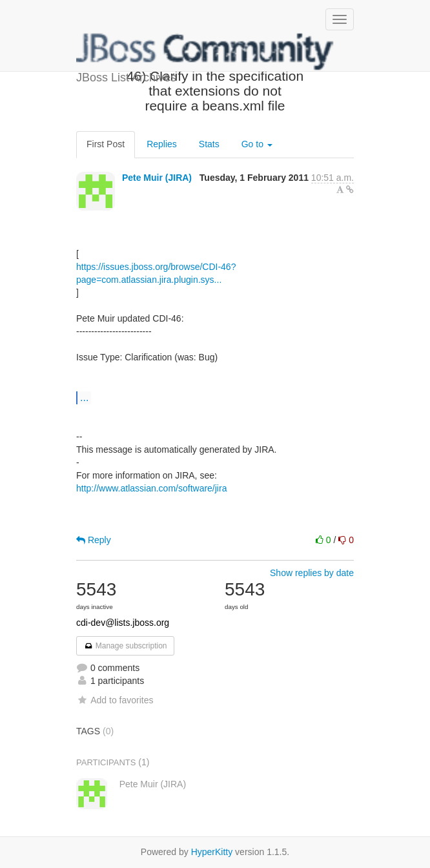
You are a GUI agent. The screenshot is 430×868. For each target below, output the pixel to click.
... (84, 397)
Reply (94, 540)
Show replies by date (312, 573)
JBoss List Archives (205, 52)
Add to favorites (115, 700)
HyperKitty (212, 852)
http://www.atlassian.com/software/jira (151, 488)
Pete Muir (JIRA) (157, 178)
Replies (162, 144)
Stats (209, 144)
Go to (257, 144)
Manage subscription (125, 646)
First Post (106, 144)
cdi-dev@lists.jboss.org (123, 623)
